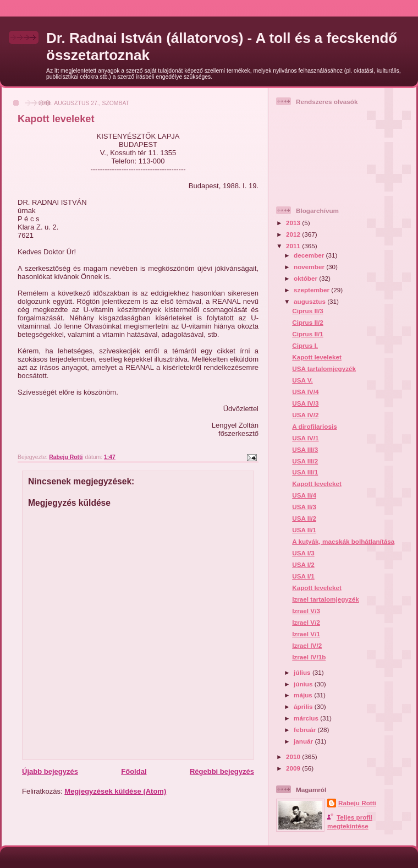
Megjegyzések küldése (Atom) (115, 791)
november (310, 267)
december (310, 255)
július (303, 672)
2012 (294, 234)
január (304, 741)
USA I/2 (303, 564)
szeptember (312, 290)
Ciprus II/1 (308, 334)
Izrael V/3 (306, 611)
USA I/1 (303, 576)
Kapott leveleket (317, 357)
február (306, 730)
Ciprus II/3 (308, 311)
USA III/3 (305, 449)
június (304, 684)
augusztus (310, 301)
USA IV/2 (305, 415)
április (304, 706)
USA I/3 (303, 553)
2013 (294, 223)
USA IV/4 (305, 392)
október (306, 278)
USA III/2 (305, 461)
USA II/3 (304, 507)
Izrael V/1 (306, 634)
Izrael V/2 (306, 622)
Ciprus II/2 (308, 322)
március (307, 718)
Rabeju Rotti (357, 803)
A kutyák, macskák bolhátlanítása (343, 541)
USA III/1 (305, 472)
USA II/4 (304, 495)
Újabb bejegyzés (50, 771)
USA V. (302, 380)
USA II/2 (304, 518)
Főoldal (134, 771)
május (304, 695)
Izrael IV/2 (307, 645)
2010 (294, 757)
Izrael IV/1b (309, 657)
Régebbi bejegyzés (222, 771)
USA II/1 (304, 530)
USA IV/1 (305, 438)
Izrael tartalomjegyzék (325, 599)
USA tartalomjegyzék (324, 369)
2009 (294, 768)
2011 (294, 246)
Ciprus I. (305, 345)
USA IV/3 (305, 403)
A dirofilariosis (314, 426)
